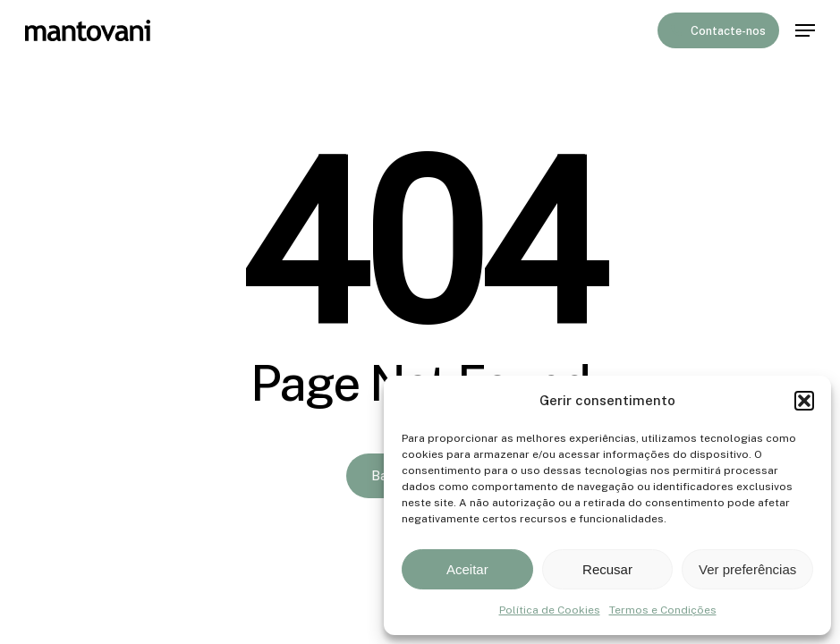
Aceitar (467, 569)
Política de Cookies (550, 610)
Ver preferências (747, 569)
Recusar (607, 569)
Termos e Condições (663, 610)
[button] (804, 401)
